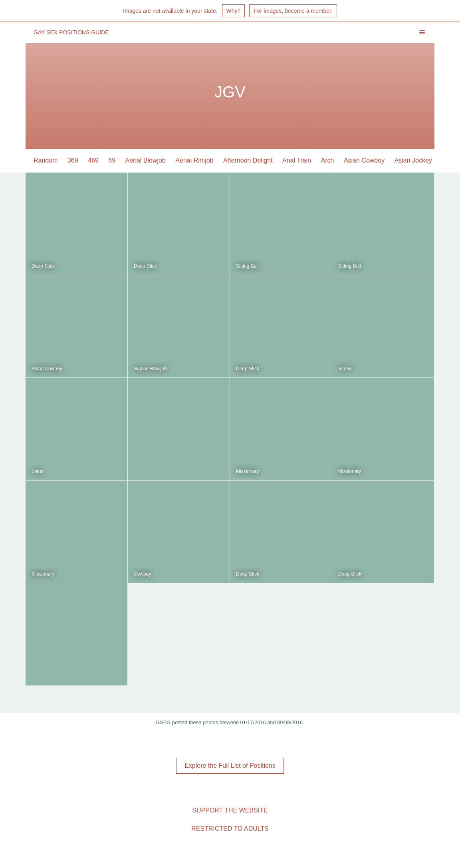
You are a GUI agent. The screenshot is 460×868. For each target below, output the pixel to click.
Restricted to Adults (230, 829)
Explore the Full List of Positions (230, 766)
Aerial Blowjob (146, 160)
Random (46, 160)
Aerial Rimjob (194, 160)
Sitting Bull (247, 266)
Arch (328, 160)
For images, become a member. (293, 11)
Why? (234, 11)
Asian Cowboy (364, 160)
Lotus (37, 471)
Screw (345, 369)
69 (112, 160)
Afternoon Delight (248, 160)
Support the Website (230, 810)
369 (73, 160)
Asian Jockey (413, 160)
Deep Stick (43, 266)
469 (93, 160)
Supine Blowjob (150, 369)
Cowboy (142, 574)
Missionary (247, 471)
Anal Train (297, 160)
